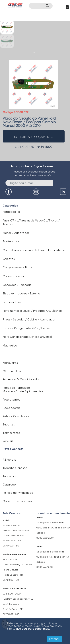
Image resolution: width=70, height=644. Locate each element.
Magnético (10, 346)
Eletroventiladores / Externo (21, 294)
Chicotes (9, 259)
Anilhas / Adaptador (16, 233)
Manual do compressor (18, 501)
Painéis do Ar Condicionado (21, 379)
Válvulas (8, 441)
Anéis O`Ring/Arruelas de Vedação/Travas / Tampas (31, 222)
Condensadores (13, 276)
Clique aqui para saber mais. (31, 629)
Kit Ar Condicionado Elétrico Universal (27, 337)
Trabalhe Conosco (15, 468)
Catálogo (9, 485)
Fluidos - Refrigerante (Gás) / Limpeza (28, 328)
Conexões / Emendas (17, 285)
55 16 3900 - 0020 (12, 594)
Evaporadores (12, 302)
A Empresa (10, 460)
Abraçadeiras (12, 212)
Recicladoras (11, 408)
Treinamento (11, 476)
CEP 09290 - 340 (11, 546)
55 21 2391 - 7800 (11, 560)
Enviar (59, 183)
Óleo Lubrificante (14, 371)
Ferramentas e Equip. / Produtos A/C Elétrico (32, 311)
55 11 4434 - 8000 (11, 525)
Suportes (9, 425)
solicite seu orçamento (34, 137)
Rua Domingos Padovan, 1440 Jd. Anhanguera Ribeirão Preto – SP (18, 604)
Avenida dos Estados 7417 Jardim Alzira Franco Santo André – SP (16, 536)
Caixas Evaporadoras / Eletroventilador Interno (34, 250)
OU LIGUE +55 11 (34, 147)
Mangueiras (10, 363)
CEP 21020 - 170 (11, 580)
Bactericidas (11, 241)
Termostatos (11, 433)
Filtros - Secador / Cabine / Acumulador (29, 320)
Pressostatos (11, 400)
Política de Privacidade (18, 493)
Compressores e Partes (18, 267)
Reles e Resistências (16, 416)
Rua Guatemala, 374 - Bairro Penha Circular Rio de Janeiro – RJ (17, 570)
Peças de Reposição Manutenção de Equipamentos (23, 390)
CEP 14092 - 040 (11, 614)
